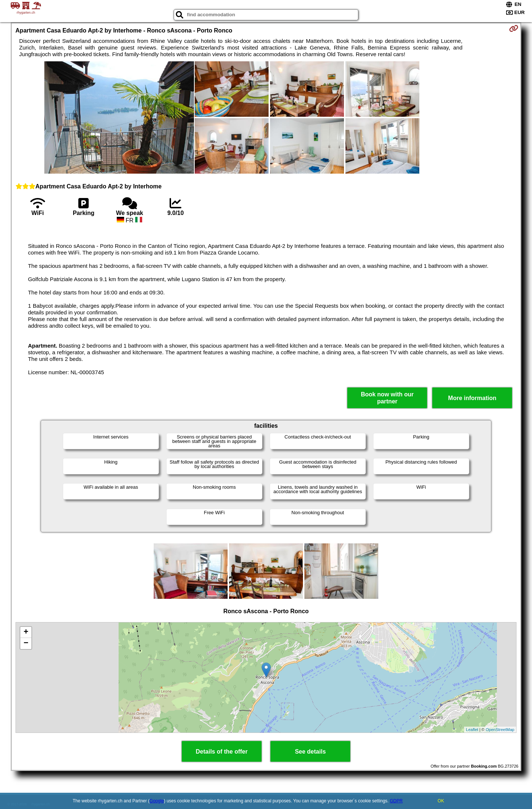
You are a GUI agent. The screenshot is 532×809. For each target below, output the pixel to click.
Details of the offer (222, 752)
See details (310, 752)
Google (157, 801)
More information (472, 398)
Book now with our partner (387, 398)
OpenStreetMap (500, 730)
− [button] (26, 644)
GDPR (396, 801)
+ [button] (26, 632)
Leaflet (472, 730)
